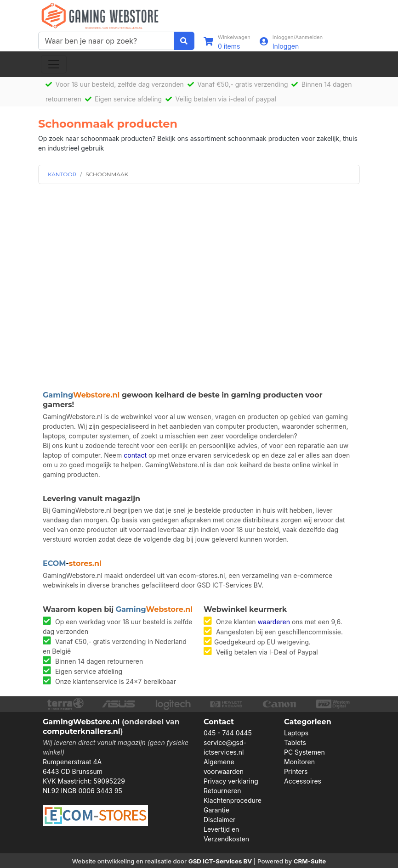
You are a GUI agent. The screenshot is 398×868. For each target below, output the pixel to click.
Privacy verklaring (231, 781)
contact (135, 455)
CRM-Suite (310, 861)
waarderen (274, 622)
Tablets (295, 742)
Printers (296, 771)
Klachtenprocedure (233, 800)
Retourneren (222, 791)
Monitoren (299, 762)
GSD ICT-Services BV (220, 861)
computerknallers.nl (82, 731)
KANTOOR (62, 174)
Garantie (216, 810)
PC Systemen (304, 752)
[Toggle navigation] (54, 64)
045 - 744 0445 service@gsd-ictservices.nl (228, 742)
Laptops (296, 733)
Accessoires (303, 781)
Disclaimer (219, 820)
